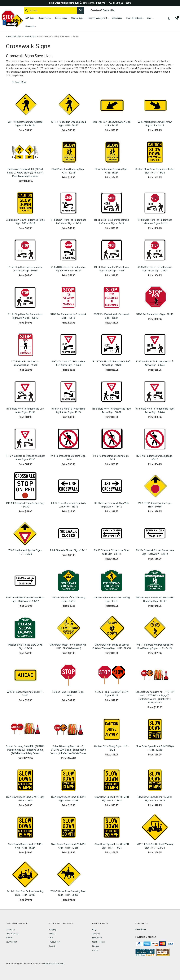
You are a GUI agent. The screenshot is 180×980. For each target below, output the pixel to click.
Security (52, 946)
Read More (19, 82)
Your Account (11, 942)
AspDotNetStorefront (54, 964)
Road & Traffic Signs (14, 36)
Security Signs (46, 18)
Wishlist (9, 938)
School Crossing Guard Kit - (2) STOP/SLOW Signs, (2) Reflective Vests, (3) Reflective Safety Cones (68, 750)
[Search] (51, 10)
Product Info (97, 938)
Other (150, 18)
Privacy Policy (55, 942)
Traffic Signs (118, 18)
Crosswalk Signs (30, 36)
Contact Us (109, 10)
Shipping (52, 930)
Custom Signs (78, 18)
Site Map (96, 946)
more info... (90, 3)
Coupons (96, 950)
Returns (52, 934)
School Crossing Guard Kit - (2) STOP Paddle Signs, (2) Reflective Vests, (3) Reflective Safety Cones (25, 750)
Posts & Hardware (135, 18)
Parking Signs (62, 18)
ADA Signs (31, 18)
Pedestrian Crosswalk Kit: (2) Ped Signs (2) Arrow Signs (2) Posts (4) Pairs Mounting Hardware (25, 173)
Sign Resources (99, 942)
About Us (96, 934)
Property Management (98, 18)
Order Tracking (12, 934)
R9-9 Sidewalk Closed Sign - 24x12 (68, 550)
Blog (94, 930)
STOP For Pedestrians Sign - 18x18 (155, 314)
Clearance (31, 26)
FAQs (51, 938)
